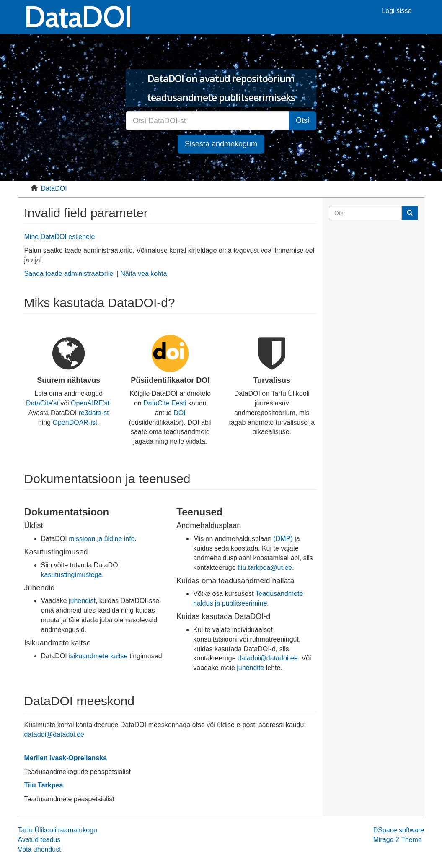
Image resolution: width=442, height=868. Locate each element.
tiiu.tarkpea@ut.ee (265, 568)
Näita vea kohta (143, 274)
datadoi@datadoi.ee (268, 658)
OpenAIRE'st (90, 403)
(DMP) (283, 539)
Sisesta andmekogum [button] (221, 144)
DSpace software (399, 830)
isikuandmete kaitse (98, 656)
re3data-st (94, 413)
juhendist (82, 601)
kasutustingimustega (72, 575)
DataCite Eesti (165, 403)
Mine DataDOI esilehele (60, 237)
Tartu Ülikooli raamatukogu (58, 830)
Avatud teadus (39, 840)
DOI (179, 413)
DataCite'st (42, 403)
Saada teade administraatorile (69, 274)
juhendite (250, 668)
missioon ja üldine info (102, 539)
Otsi (302, 120)
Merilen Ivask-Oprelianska (66, 758)
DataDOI (54, 188)
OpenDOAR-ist (75, 422)
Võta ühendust (40, 849)
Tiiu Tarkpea (44, 785)
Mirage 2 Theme (398, 840)
